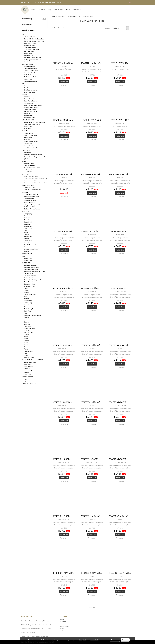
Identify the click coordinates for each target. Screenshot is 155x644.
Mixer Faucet (28, 103)
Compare (65, 85)
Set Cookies (115, 640)
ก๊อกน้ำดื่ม (27, 97)
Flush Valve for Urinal (31, 181)
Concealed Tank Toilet (32, 49)
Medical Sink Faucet (31, 111)
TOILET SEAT (26, 150)
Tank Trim (27, 311)
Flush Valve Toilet (30, 47)
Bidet (26, 62)
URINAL (24, 161)
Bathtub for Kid (29, 207)
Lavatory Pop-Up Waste (32, 124)
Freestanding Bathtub (31, 197)
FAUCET (24, 94)
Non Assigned (29, 351)
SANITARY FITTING (28, 120)
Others (26, 251)
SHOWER (25, 131)
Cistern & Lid (28, 278)
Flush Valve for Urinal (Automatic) (35, 183)
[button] (84, 10)
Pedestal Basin (29, 75)
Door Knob (28, 375)
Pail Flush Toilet (29, 51)
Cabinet (27, 235)
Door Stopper (29, 366)
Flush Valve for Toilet (31, 177)
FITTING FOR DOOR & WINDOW (32, 360)
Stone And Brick (30, 328)
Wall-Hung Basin (29, 67)
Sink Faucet (28, 116)
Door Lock (28, 364)
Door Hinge (28, 370)
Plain (26, 353)
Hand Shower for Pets (31, 148)
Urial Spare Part (29, 286)
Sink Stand (28, 88)
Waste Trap (28, 127)
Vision (68, 10)
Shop (49, 10)
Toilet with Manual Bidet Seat (34, 41)
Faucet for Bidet (30, 118)
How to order (59, 10)
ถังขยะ (26, 247)
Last (94, 608)
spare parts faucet (30, 265)
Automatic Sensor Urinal (32, 168)
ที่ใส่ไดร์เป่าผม (28, 218)
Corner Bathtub (29, 199)
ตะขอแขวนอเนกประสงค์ (31, 249)
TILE (23, 320)
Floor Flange (28, 305)
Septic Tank (28, 259)
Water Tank (28, 261)
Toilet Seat (28, 153)
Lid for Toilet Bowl (30, 276)
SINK (23, 84)
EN (131, 2)
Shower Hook (29, 146)
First (90, 608)
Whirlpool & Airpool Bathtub (34, 205)
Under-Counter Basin (31, 71)
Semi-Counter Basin (31, 73)
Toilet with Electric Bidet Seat (34, 39)
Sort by (108, 28)
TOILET (24, 35)
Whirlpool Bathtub (30, 201)
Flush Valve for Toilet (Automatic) (35, 179)
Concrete (27, 330)
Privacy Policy (83, 640)
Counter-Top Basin (30, 69)
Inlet (26, 297)
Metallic (27, 343)
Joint (26, 307)
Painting (27, 345)
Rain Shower (28, 138)
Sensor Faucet (29, 99)
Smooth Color (29, 332)
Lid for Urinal (28, 274)
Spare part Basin (30, 284)
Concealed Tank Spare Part (33, 280)
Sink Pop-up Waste (30, 90)
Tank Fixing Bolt (30, 309)
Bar (25, 381)
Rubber (27, 292)
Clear (44, 19)
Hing (26, 313)
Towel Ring (28, 224)
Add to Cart (64, 82)
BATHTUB (25, 192)
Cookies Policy (95, 640)
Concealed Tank (30, 188)
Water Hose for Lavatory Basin (34, 122)
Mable (26, 337)
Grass (26, 347)
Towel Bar (27, 220)
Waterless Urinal (30, 170)
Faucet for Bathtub (31, 109)
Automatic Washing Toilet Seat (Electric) (34, 158)
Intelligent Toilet (30, 37)
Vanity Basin (28, 79)
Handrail (27, 239)
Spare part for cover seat (33, 315)
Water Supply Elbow (31, 142)
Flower (26, 349)
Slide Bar (27, 140)
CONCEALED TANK (28, 185)
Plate (26, 288)
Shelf (26, 230)
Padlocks (27, 368)
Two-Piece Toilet (30, 45)
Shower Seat (28, 237)
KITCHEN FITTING (27, 377)
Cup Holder (28, 226)
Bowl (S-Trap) (29, 282)
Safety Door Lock (30, 362)
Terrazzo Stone (29, 357)
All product (63, 624)
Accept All (125, 640)
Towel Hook (28, 222)
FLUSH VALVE (26, 174)
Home (34, 10)
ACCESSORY (26, 211)
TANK (23, 256)
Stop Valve (28, 129)
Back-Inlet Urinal (30, 166)
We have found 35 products (61, 28)
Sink (25, 86)
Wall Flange (28, 301)
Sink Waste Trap (30, 92)
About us (42, 10)
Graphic (27, 335)
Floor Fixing (28, 303)
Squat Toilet (28, 54)
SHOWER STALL (27, 254)
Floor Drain (28, 243)
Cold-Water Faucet (30, 101)
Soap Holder (28, 228)
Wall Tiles (27, 324)
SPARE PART (26, 263)
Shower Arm (28, 144)
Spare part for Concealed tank (34, 272)
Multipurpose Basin (30, 81)
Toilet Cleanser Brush (31, 245)
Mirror (26, 232)
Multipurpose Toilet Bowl (32, 60)
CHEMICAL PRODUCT (29, 384)
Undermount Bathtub (31, 194)
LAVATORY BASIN (27, 64)
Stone (26, 355)
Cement (27, 341)
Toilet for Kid (29, 56)
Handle (26, 299)
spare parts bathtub (31, 270)
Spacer (26, 322)
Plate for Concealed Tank (33, 190)
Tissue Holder (29, 216)
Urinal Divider (29, 172)
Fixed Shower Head (31, 135)
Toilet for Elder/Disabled (32, 58)
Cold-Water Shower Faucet (33, 105)
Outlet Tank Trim (30, 294)
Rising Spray (28, 214)
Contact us (77, 10)
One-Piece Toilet (30, 43)
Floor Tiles (28, 326)
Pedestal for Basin (30, 77)
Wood (26, 339)
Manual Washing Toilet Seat (33, 155)
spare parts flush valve (32, 267)
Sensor (26, 290)
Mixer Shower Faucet (31, 107)
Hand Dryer (28, 241)
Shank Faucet (29, 113)
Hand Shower (29, 133)
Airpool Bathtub (29, 203)
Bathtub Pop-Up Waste (32, 209)
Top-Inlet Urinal (29, 164)
